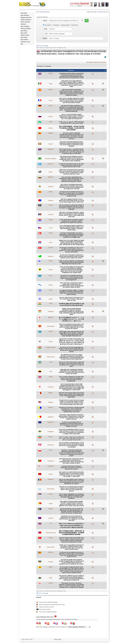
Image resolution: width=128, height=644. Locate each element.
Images (50, 48)
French (51, 100)
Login (95, 12)
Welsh (51, 578)
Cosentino (51, 214)
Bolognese (51, 149)
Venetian (51, 562)
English (51, 74)
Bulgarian (51, 177)
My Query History (45, 12)
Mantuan (51, 402)
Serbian (51, 494)
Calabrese (51, 187)
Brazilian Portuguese (51, 159)
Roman (51, 474)
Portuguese (51, 461)
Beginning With (65, 25)
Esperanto (51, 256)
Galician (51, 285)
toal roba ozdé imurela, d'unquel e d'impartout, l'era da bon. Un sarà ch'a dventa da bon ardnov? (71, 468)
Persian (51, 437)
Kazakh (51, 332)
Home (38, 12)
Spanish (51, 90)
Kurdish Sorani (51, 357)
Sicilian (51, 504)
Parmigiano (51, 432)
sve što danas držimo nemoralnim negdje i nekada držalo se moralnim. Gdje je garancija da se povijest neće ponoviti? (71, 221)
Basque (51, 144)
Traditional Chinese (51, 533)
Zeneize (51, 583)
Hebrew (51, 299)
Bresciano (51, 164)
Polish (51, 450)
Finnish (51, 261)
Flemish (51, 270)
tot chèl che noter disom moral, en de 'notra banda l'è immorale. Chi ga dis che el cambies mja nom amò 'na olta (71, 165)
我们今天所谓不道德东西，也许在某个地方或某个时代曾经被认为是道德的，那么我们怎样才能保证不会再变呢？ (71, 128)
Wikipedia (60, 48)
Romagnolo (51, 466)
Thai (51, 523)
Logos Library (40, 48)
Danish (51, 233)
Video (64, 48)
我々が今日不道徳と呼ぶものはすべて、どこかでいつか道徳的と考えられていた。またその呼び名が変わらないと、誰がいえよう (71, 319)
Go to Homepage (44, 46)
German (51, 106)
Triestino (51, 538)
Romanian (51, 479)
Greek (51, 290)
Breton (51, 172)
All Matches (56, 25)
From (45, 29)
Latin (51, 372)
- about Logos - (58, 639)
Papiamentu (51, 422)
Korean (51, 342)
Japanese (51, 317)
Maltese (51, 393)
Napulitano (51, 417)
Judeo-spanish (51, 326)
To (46, 34)
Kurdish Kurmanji (51, 347)
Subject (45, 38)
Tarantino (51, 518)
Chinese (51, 128)
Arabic (51, 122)
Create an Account (103, 12)
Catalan (51, 192)
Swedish (51, 509)
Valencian (51, 552)
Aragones (51, 133)
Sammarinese (51, 489)
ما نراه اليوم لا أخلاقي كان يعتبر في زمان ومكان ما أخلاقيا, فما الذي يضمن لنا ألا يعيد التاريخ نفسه (71, 122)
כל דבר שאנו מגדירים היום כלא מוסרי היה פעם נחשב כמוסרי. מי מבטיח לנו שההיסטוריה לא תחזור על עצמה (71, 299)
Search (45, 21)
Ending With (74, 25)
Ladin (51, 362)
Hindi (51, 304)
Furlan (51, 276)
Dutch (51, 242)
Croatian (51, 220)
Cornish (51, 205)
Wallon (51, 567)
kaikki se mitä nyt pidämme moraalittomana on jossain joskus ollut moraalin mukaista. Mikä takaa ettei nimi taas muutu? (71, 262)
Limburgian (51, 387)
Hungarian (51, 311)
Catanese (51, 201)
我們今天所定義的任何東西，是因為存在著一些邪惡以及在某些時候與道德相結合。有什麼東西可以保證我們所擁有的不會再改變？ (71, 533)
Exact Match (47, 25)
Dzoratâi (51, 248)
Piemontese (51, 445)
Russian (51, 117)
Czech (51, 228)
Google (46, 48)
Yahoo (55, 48)
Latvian (51, 377)
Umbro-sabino (51, 547)
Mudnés (51, 407)
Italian (51, 84)
